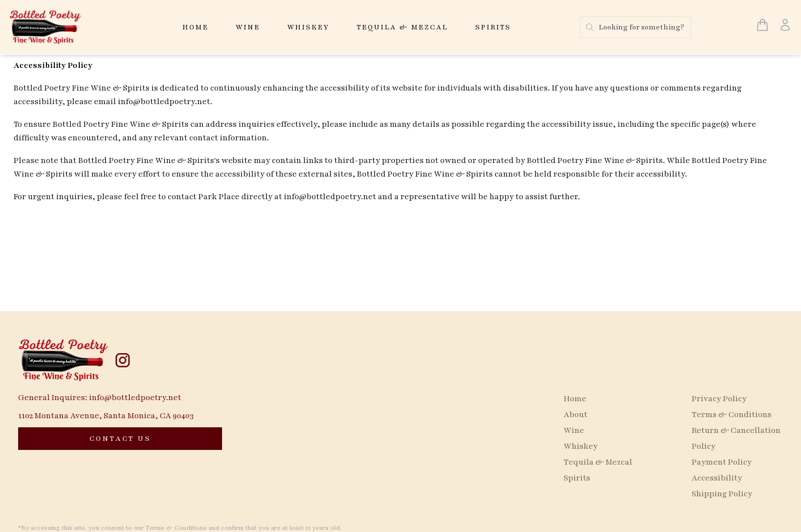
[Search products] (636, 27)
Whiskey (308, 27)
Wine (248, 27)
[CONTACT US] (120, 439)
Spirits (493, 27)
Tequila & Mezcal (402, 27)
